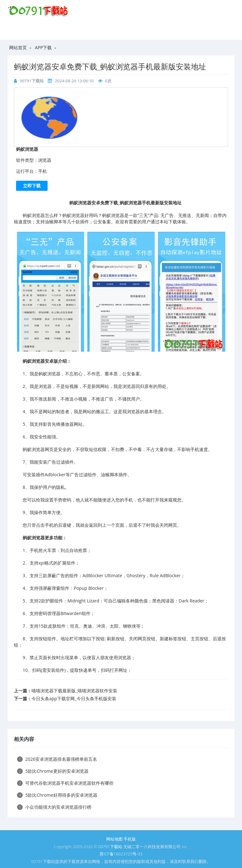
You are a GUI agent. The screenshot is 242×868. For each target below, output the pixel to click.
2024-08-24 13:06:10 (74, 81)
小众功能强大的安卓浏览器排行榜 (54, 807)
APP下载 (43, 47)
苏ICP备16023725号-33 (121, 854)
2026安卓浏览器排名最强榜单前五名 (57, 759)
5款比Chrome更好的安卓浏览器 (53, 771)
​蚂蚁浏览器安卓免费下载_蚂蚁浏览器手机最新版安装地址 (110, 66)
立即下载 (32, 186)
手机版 (130, 839)
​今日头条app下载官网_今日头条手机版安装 (74, 698)
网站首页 (18, 47)
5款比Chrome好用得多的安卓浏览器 (57, 795)
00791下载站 (32, 81)
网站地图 (114, 839)
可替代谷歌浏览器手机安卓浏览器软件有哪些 (65, 783)
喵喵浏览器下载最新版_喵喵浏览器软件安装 (74, 691)
